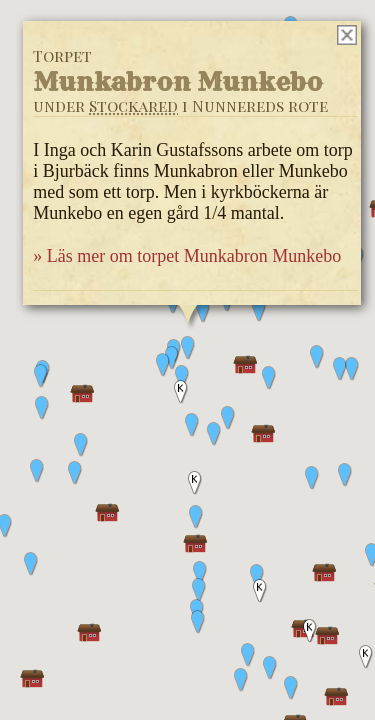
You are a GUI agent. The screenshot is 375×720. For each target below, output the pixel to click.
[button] (345, 475)
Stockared (133, 105)
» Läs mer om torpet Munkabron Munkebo (187, 256)
